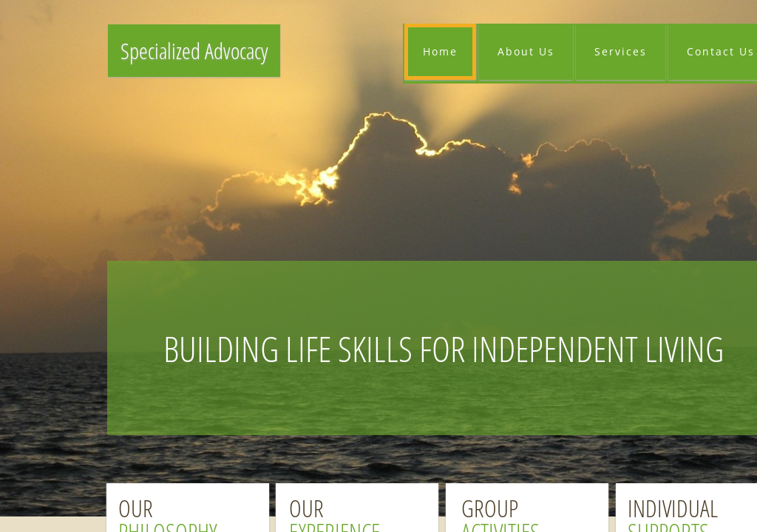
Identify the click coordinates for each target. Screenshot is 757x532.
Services (621, 51)
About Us (526, 51)
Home (440, 51)
